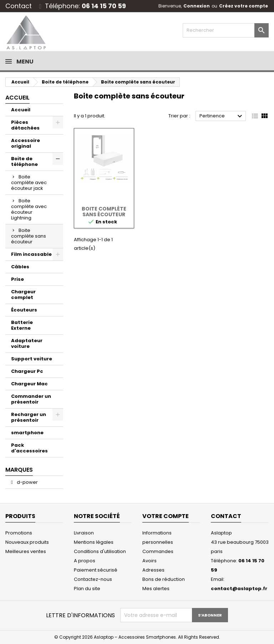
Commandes (158, 551)
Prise (17, 279)
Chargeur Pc (27, 371)
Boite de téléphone (24, 161)
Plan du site (87, 589)
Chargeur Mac (29, 384)
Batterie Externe (22, 325)
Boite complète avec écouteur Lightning (29, 209)
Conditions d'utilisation (100, 551)
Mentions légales (94, 542)
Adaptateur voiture (27, 343)
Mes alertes (156, 589)
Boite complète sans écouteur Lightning (104, 214)
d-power (27, 482)
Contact (19, 6)
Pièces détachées (25, 125)
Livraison (84, 533)
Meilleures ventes (26, 551)
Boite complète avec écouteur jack (29, 182)
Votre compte (166, 516)
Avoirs (149, 561)
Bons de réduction (164, 579)
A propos (85, 561)
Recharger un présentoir (29, 417)
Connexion (197, 6)
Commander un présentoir (31, 399)
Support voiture (32, 359)
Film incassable (31, 254)
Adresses (153, 570)
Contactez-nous (93, 579)
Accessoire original (26, 143)
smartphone (27, 433)
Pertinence (222, 116)
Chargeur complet (23, 295)
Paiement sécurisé (96, 570)
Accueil (17, 98)
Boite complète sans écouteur (29, 236)
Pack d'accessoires (29, 448)
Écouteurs (24, 310)
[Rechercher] (226, 30)
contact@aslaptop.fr (239, 589)
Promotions (19, 533)
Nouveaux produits (27, 542)
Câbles (20, 267)
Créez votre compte (243, 6)
